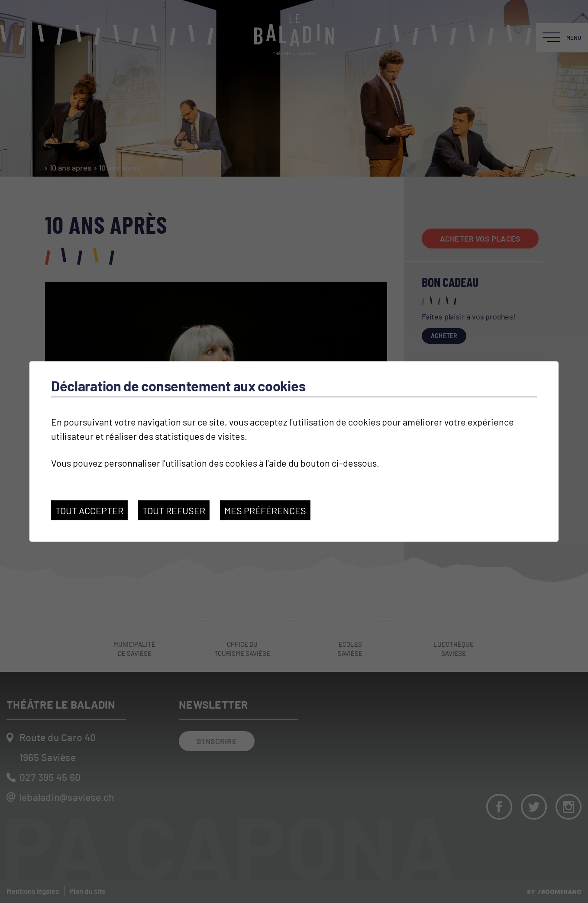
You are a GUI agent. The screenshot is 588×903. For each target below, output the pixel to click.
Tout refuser (174, 510)
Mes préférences (265, 510)
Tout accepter (89, 510)
